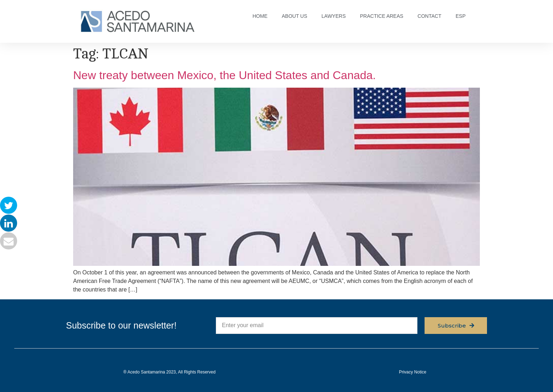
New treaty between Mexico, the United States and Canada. (224, 75)
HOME (260, 16)
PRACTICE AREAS (382, 16)
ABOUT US (295, 16)
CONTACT (429, 16)
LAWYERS (334, 16)
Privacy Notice (413, 372)
